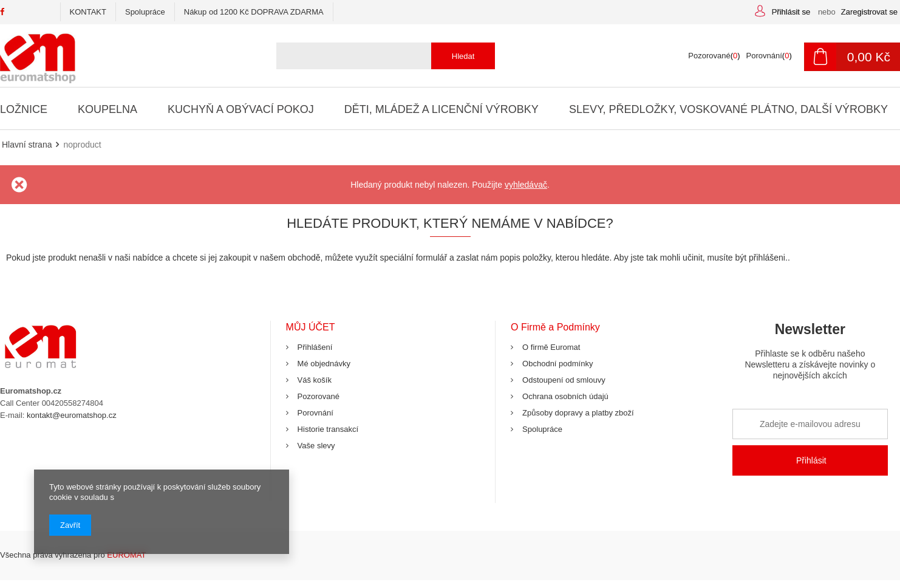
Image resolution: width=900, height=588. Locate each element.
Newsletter (810, 356)
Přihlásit (811, 460)
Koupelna (107, 109)
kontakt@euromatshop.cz (72, 415)
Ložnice (24, 109)
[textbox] (381, 56)
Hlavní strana (27, 145)
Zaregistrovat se (869, 12)
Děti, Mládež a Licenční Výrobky (440, 109)
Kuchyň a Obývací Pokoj (240, 109)
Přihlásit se (792, 12)
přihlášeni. (768, 258)
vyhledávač (526, 185)
